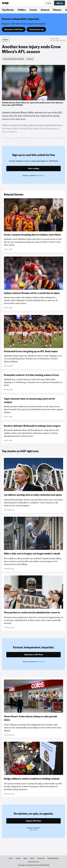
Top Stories (8, 10)
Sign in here (40, 176)
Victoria (30, 59)
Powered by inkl (34, 862)
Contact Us (41, 858)
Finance (57, 10)
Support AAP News (33, 821)
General (45, 10)
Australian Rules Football (13, 59)
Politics (22, 10)
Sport (6, 40)
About (32, 858)
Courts (33, 10)
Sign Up (60, 3)
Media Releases (53, 858)
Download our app (36, 29)
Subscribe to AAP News (14, 29)
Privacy (18, 858)
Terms (11, 858)
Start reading (34, 168)
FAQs (25, 858)
